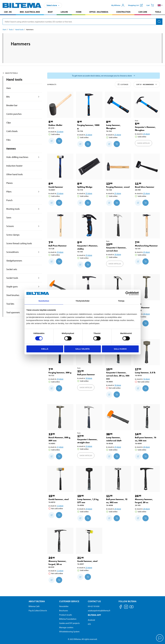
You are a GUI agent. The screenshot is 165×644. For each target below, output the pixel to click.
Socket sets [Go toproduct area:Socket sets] (12, 269)
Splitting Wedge (85, 187)
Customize (123, 84)
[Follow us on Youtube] (131, 608)
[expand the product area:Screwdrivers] (39, 252)
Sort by (147, 84)
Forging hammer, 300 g (60, 373)
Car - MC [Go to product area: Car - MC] (8, 12)
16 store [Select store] (146, 379)
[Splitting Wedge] (89, 167)
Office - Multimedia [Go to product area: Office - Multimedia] (99, 12)
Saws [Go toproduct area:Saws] (9, 217)
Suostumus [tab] (44, 301)
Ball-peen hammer (86, 374)
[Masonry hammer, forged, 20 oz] (147, 479)
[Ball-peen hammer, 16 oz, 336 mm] (147, 417)
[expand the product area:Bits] (39, 97)
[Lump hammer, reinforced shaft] (118, 417)
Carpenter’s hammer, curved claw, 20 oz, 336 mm (118, 376)
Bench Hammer (142, 308)
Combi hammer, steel (59, 499)
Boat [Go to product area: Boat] (50, 12)
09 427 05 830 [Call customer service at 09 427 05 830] (94, 606)
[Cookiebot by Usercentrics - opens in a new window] (127, 293)
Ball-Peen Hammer (58, 246)
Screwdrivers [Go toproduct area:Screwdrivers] (13, 252)
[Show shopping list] (135, 5)
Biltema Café (34, 606)
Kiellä (45, 349)
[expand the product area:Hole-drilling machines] (39, 157)
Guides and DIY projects (69, 623)
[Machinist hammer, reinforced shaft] (60, 287)
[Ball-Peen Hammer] (60, 225)
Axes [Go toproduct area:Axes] (9, 88)
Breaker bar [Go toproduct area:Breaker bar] (12, 105)
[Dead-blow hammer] (147, 167)
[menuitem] (8, 12)
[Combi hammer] (60, 167)
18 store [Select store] (118, 254)
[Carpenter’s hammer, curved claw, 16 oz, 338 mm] (118, 287)
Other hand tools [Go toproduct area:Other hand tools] (15, 174)
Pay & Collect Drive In (38, 611)
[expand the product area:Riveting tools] (39, 209)
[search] (82, 22)
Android (91, 620)
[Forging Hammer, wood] (118, 167)
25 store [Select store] (60, 132)
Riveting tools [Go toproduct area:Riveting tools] (13, 209)
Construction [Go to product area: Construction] (123, 12)
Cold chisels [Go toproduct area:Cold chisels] (12, 131)
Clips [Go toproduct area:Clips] (9, 123)
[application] (160, 638)
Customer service (69, 601)
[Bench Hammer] (147, 287)
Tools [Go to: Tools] (11, 29)
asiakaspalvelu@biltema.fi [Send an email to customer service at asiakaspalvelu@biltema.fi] (99, 611)
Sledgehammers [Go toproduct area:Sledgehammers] (14, 261)
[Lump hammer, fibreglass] (118, 105)
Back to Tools (10, 73)
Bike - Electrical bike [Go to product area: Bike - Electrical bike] (30, 12)
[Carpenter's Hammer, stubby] (89, 225)
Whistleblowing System (69, 632)
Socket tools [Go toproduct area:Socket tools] (12, 278)
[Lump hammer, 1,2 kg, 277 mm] (89, 479)
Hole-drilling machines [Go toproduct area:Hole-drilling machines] (17, 157)
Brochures (64, 611)
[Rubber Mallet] (60, 105)
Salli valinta (82, 349)
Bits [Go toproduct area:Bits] (8, 97)
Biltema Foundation (68, 619)
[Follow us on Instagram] (126, 607)
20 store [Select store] (146, 314)
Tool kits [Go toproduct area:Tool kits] (10, 304)
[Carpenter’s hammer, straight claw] (89, 417)
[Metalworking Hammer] (147, 225)
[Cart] (150, 5)
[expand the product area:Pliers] (39, 192)
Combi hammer (56, 187)
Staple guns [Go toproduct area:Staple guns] (12, 287)
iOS (89, 624)
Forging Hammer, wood (118, 187)
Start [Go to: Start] (4, 29)
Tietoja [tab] (121, 301)
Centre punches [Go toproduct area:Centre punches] (14, 114)
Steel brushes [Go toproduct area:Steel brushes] (13, 295)
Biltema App (94, 615)
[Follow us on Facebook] (121, 607)
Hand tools (14, 80)
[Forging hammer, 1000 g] (89, 105)
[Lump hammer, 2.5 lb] (147, 352)
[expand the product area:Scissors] (39, 226)
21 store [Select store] (60, 447)
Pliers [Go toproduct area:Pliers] (9, 192)
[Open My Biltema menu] (118, 5)
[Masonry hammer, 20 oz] (89, 287)
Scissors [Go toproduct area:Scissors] (10, 226)
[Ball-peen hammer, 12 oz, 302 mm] (118, 479)
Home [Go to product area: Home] (79, 12)
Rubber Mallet (55, 125)
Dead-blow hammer (145, 187)
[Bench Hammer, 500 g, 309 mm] (60, 417)
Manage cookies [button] (66, 627)
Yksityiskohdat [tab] (82, 301)
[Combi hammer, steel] (60, 479)
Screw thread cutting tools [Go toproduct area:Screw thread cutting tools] (19, 243)
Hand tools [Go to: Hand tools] (19, 29)
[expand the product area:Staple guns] (39, 287)
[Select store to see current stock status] (104, 76)
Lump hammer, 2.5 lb (145, 373)
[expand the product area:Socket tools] (39, 278)
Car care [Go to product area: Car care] (143, 12)
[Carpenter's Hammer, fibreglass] (147, 105)
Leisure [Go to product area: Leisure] (64, 12)
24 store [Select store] (89, 509)
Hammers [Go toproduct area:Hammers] (11, 148)
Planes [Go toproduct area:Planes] (9, 183)
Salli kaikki (120, 349)
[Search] (159, 22)
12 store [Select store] (60, 506)
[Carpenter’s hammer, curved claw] (118, 225)
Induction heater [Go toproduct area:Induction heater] (14, 166)
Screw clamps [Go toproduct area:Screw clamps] (13, 235)
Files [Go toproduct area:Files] (8, 140)
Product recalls (66, 615)
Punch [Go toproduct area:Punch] (9, 200)
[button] (160, 5)
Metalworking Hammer (146, 246)
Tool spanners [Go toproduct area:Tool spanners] (13, 312)
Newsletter (64, 606)
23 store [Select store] (89, 446)
